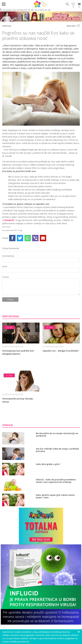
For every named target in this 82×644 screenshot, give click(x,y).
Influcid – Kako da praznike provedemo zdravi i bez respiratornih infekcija (56, 481)
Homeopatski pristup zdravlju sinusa (18, 400)
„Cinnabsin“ (9, 220)
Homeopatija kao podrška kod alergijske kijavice (18, 352)
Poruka (5, 277)
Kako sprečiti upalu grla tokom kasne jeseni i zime (55, 496)
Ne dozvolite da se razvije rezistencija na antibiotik (57, 435)
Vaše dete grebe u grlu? (48, 464)
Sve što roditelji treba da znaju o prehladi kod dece (57, 450)
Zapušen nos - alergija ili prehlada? (61, 351)
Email (5, 266)
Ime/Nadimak (8, 256)
